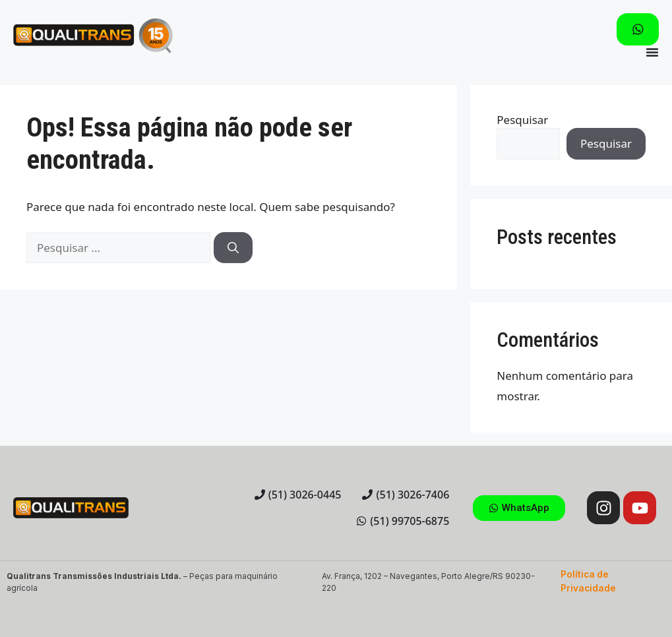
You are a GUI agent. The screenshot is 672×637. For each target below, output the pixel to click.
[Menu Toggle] (652, 52)
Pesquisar (522, 120)
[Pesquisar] (233, 248)
